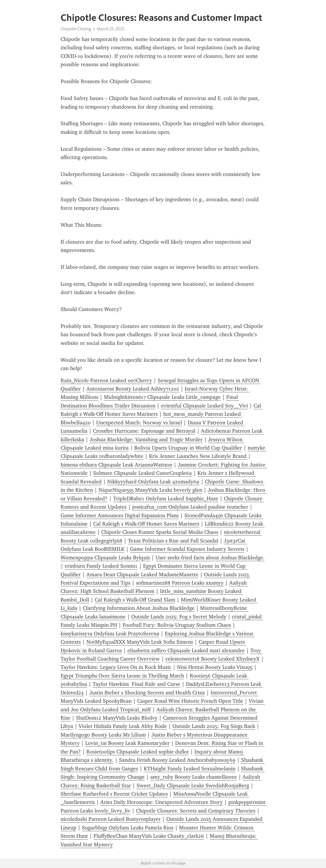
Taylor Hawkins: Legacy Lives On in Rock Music (116, 667)
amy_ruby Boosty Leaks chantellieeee (194, 777)
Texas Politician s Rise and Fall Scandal (173, 541)
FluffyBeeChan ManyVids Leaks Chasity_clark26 (149, 836)
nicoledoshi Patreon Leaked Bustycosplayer (111, 819)
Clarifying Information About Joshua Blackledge (139, 608)
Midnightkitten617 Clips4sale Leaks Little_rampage (162, 397)
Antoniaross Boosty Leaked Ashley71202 (133, 389)
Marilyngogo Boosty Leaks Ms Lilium (103, 735)
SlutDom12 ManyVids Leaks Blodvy (117, 718)
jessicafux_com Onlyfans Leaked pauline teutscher (190, 507)
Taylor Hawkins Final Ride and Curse (136, 684)
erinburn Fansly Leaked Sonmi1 (101, 566)
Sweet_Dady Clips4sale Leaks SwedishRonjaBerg (193, 786)
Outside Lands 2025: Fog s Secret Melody (179, 617)
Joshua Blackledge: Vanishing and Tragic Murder (146, 439)
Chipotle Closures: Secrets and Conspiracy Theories (196, 811)
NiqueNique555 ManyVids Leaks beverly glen (150, 490)
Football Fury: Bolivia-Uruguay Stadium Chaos (177, 625)
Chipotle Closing (76, 29)
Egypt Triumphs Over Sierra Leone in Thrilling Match (122, 676)
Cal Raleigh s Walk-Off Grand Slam (135, 600)
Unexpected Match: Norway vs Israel (139, 423)
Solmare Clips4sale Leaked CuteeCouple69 (143, 473)
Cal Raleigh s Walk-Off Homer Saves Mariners (146, 524)
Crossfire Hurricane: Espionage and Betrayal (144, 431)
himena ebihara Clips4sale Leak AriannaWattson (116, 465)
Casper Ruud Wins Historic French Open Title (190, 701)
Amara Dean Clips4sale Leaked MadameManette (142, 575)
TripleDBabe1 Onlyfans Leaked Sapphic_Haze (166, 499)
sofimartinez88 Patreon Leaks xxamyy (180, 583)
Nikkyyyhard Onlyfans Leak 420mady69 (153, 482)
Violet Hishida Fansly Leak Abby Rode (123, 726)
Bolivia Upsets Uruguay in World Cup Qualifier (188, 448)
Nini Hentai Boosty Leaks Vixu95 (215, 667)
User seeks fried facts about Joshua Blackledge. (210, 558)
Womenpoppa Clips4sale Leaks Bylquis (105, 558)
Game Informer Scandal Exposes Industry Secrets (187, 549)
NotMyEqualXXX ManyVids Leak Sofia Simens (140, 642)
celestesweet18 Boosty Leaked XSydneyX (212, 659)
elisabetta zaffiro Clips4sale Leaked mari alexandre (186, 650)
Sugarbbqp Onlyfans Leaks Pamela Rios (128, 828)
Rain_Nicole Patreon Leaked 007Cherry (106, 380)
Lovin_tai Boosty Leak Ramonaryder (127, 743)
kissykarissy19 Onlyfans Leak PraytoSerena (110, 634)
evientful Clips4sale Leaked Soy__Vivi (204, 406)
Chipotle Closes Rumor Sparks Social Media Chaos (160, 532)
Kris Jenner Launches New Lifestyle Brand (198, 456)
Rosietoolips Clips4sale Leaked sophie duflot (138, 752)
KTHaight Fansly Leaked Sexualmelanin (190, 769)
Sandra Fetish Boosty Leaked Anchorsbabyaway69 (177, 760)
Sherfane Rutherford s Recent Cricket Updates (114, 794)
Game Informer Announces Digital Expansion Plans (120, 515)
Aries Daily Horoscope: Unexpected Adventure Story (162, 802)
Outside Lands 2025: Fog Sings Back (214, 726)
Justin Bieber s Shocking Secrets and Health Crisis (147, 693)
